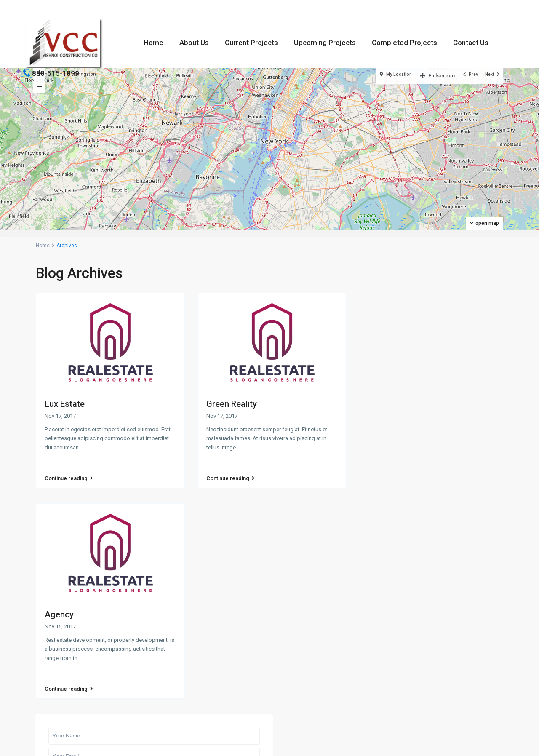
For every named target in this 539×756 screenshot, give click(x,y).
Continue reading (69, 470)
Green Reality (232, 404)
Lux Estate (65, 404)
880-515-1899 (56, 73)
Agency (59, 604)
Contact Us (471, 43)
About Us (194, 43)
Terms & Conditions (477, 743)
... (82, 447)
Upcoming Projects (325, 43)
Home (153, 43)
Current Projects (251, 43)
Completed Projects (404, 43)
